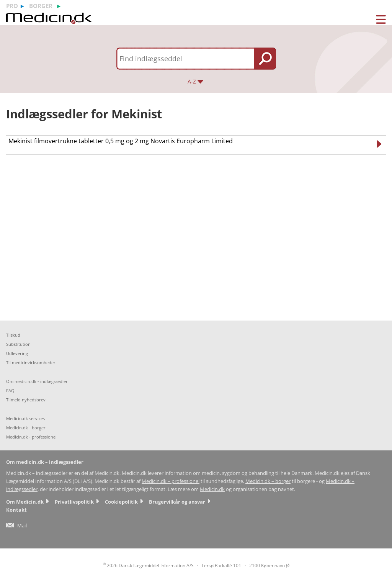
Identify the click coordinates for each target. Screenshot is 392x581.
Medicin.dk (212, 489)
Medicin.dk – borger (268, 481)
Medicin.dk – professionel (171, 481)
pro (12, 6)
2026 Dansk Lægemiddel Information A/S (148, 565)
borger (41, 6)
